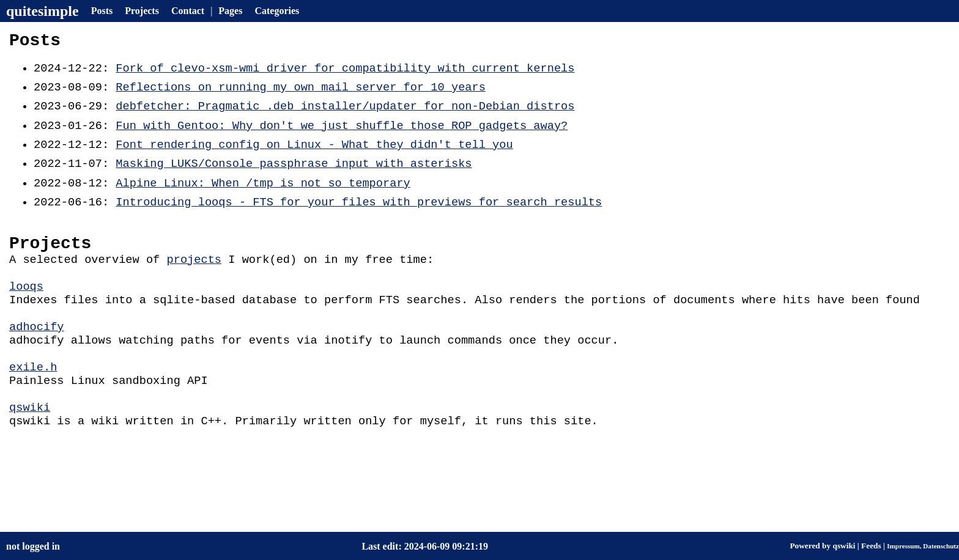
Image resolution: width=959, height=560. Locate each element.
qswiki (30, 454)
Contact (188, 11)
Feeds (871, 546)
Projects (142, 11)
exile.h (33, 408)
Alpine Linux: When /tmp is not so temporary (263, 200)
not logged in (33, 546)
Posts (102, 11)
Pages (230, 11)
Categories (277, 11)
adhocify (37, 362)
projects (194, 286)
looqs (26, 316)
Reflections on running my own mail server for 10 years (300, 94)
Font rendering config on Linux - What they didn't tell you (314, 157)
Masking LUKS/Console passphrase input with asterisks (294, 178)
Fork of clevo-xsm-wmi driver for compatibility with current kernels (345, 74)
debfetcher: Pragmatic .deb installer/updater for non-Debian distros (345, 115)
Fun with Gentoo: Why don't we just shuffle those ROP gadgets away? (342, 137)
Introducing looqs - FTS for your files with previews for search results (359, 220)
